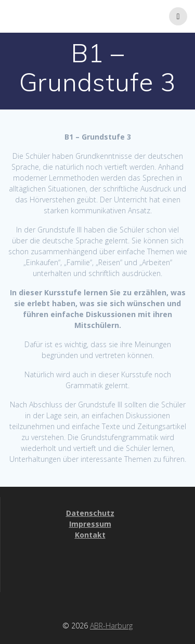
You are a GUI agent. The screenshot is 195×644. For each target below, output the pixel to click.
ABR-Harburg (111, 626)
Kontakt (90, 535)
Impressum (90, 524)
